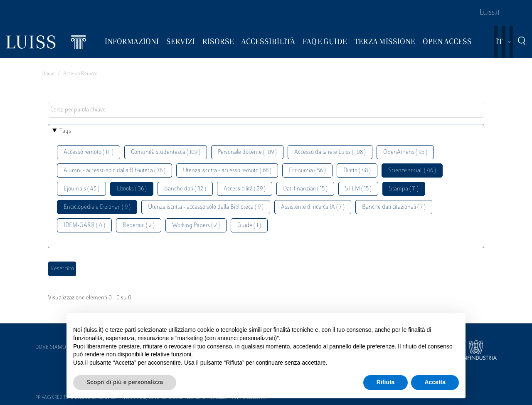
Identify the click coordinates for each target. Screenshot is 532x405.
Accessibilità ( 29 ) (245, 189)
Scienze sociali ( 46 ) (412, 171)
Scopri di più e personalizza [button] (125, 382)
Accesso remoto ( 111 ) (89, 152)
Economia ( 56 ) (307, 171)
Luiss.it (490, 13)
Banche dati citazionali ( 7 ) (394, 207)
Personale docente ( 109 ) (247, 152)
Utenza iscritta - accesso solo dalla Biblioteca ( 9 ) (206, 207)
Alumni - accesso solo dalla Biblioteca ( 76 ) (115, 171)
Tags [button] (65, 131)
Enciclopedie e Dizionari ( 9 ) (97, 207)
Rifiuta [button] (386, 382)
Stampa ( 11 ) (404, 189)
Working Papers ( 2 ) (196, 226)
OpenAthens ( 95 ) (405, 152)
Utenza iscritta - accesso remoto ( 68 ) (227, 171)
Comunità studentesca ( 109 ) (166, 152)
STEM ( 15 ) (358, 189)
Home (48, 74)
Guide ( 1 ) (249, 226)
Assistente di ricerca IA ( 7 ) (313, 207)
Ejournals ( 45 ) (81, 189)
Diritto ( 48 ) (357, 171)
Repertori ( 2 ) (139, 226)
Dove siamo (51, 348)
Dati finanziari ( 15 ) (305, 189)
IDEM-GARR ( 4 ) (84, 226)
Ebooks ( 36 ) (132, 189)
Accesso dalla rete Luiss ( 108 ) (330, 152)
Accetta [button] (435, 382)
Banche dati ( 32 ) (185, 189)
